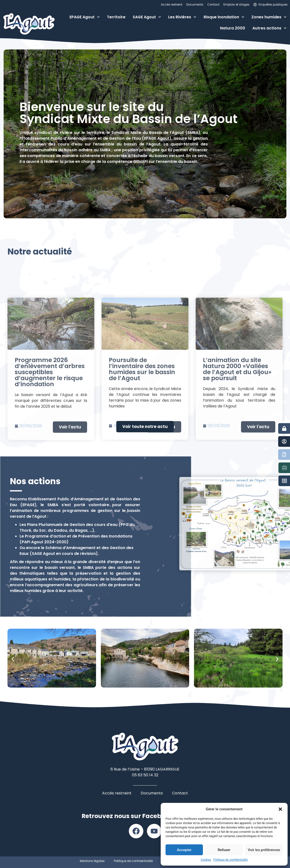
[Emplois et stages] (284, 468)
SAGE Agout (147, 17)
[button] (280, 809)
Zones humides (269, 17)
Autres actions (269, 28)
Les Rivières (182, 17)
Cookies (206, 860)
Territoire (116, 17)
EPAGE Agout (85, 17)
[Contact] (284, 441)
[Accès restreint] (284, 428)
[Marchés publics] (284, 481)
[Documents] (284, 455)
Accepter (184, 850)
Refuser (224, 850)
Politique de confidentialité (231, 860)
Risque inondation (224, 17)
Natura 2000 (233, 28)
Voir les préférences (264, 850)
